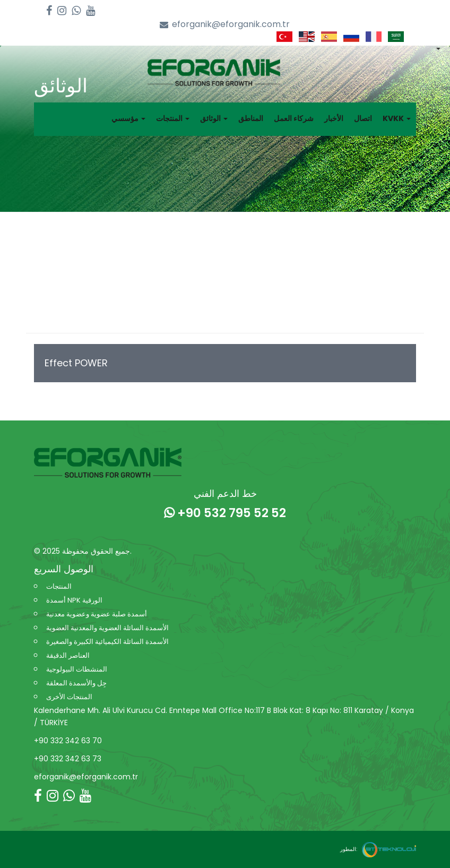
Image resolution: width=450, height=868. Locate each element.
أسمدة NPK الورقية (74, 600)
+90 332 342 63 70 (68, 741)
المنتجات (59, 586)
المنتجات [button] (173, 118)
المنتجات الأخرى (69, 697)
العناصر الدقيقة (68, 655)
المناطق (251, 118)
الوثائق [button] (214, 118)
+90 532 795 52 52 (225, 513)
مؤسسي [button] (128, 118)
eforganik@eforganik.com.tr (225, 25)
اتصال (363, 118)
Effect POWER (76, 363)
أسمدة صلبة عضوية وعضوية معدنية (97, 614)
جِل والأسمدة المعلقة (76, 683)
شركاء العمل (294, 118)
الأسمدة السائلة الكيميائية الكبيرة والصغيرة (107, 642)
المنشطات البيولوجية (77, 669)
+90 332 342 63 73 (68, 759)
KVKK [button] (397, 118)
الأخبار (334, 118)
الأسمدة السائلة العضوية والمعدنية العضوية (107, 628)
